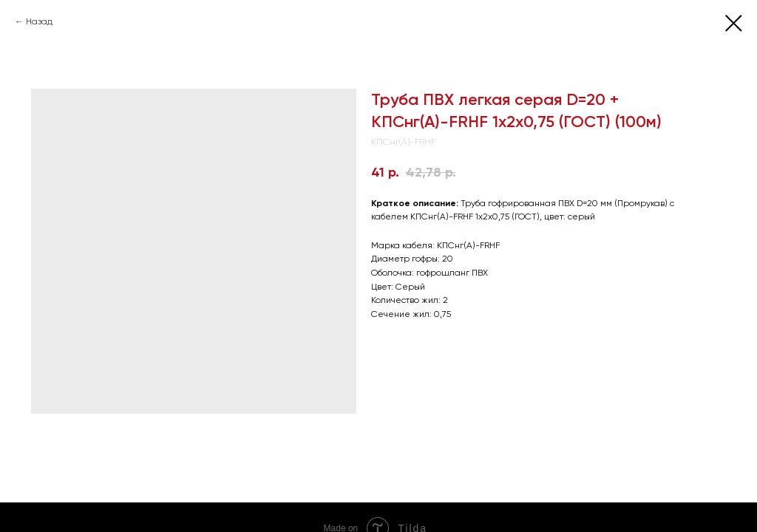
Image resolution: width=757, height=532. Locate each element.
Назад (39, 21)
